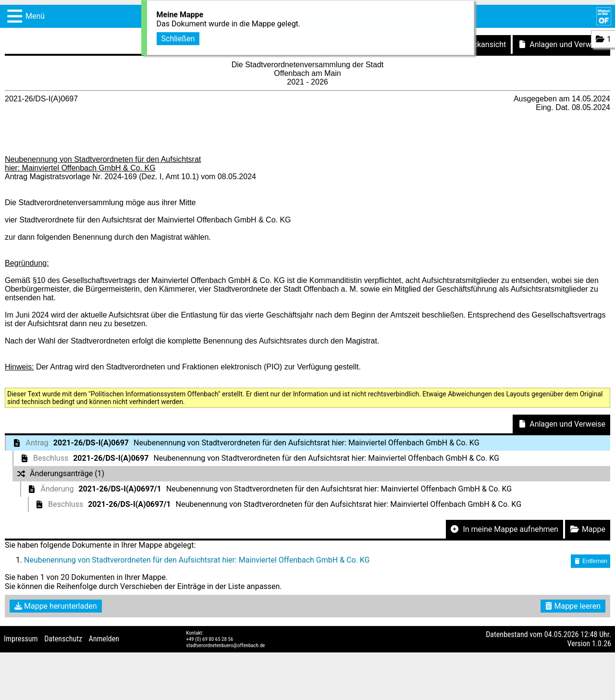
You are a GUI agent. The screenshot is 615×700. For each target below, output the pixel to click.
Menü (35, 16)
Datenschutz (63, 639)
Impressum (21, 639)
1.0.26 (602, 644)
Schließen (178, 37)
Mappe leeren (573, 606)
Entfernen (590, 561)
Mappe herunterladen (56, 606)
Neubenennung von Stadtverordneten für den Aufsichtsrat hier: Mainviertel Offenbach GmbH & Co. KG (197, 560)
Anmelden (104, 639)
